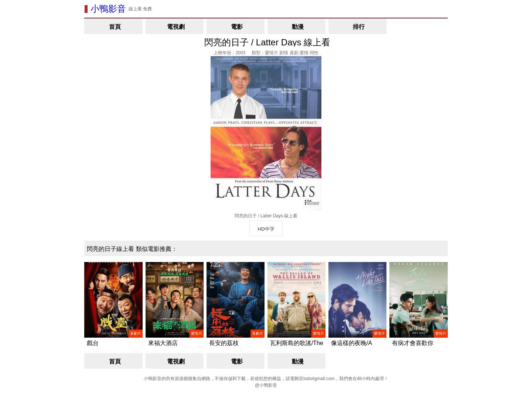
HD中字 (266, 229)
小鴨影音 (108, 9)
